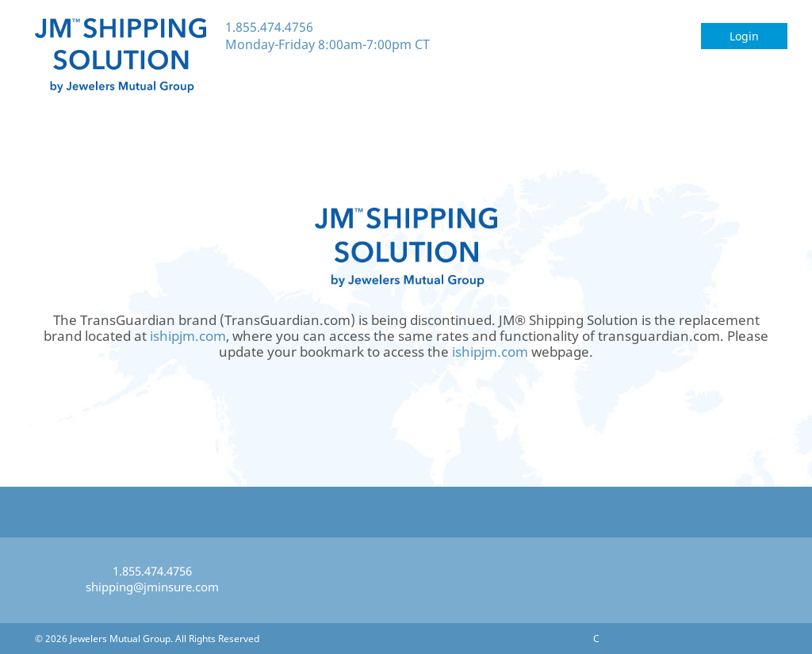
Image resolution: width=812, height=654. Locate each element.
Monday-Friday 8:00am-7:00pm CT (327, 44)
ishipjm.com (188, 336)
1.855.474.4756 (269, 27)
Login (744, 36)
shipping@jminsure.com (152, 587)
